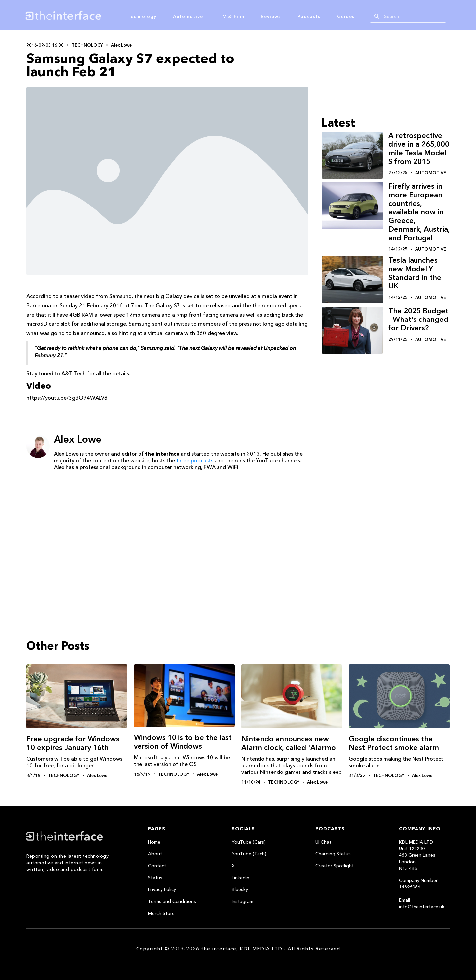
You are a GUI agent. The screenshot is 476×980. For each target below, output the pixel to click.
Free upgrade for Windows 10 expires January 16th (73, 743)
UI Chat (323, 842)
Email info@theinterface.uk (422, 903)
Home (154, 842)
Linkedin (240, 878)
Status (155, 878)
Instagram (242, 901)
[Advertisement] (167, 543)
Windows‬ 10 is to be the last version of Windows (183, 742)
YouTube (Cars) (249, 842)
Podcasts (309, 16)
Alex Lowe (121, 45)
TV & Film (232, 16)
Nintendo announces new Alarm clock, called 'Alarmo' (290, 743)
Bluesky (240, 889)
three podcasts (195, 460)
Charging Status (333, 854)
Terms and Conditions (172, 901)
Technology (142, 16)
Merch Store (161, 913)
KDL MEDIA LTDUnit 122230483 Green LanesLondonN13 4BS (417, 855)
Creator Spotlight (335, 866)
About (155, 854)
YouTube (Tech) (249, 854)
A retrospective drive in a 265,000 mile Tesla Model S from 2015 (419, 149)
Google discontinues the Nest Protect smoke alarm (394, 743)
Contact (157, 866)
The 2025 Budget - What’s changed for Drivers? (418, 319)
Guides (346, 16)
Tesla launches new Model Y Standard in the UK (415, 273)
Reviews (271, 16)
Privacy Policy (162, 889)
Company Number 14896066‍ (418, 884)
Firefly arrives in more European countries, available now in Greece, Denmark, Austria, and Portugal (419, 212)
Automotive (188, 16)
